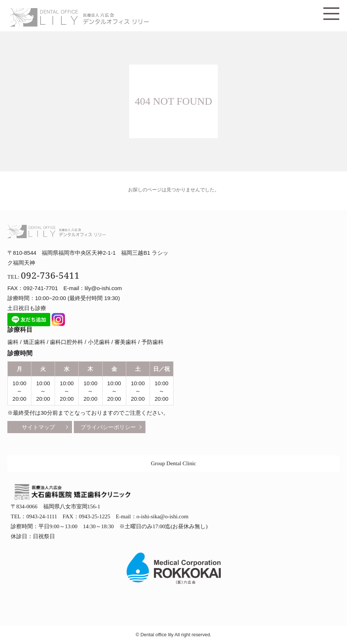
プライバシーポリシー (108, 427)
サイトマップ (38, 427)
